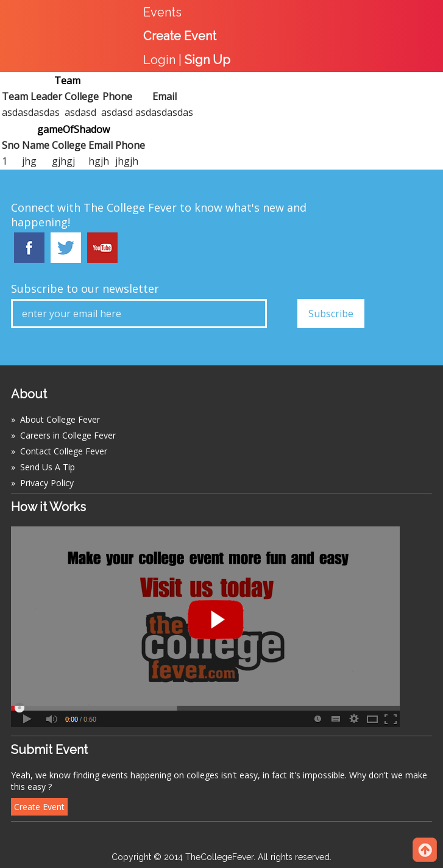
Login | (187, 60)
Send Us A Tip (48, 467)
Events (162, 12)
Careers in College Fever (68, 435)
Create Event (39, 807)
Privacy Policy (47, 483)
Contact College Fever (64, 451)
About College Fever (60, 419)
